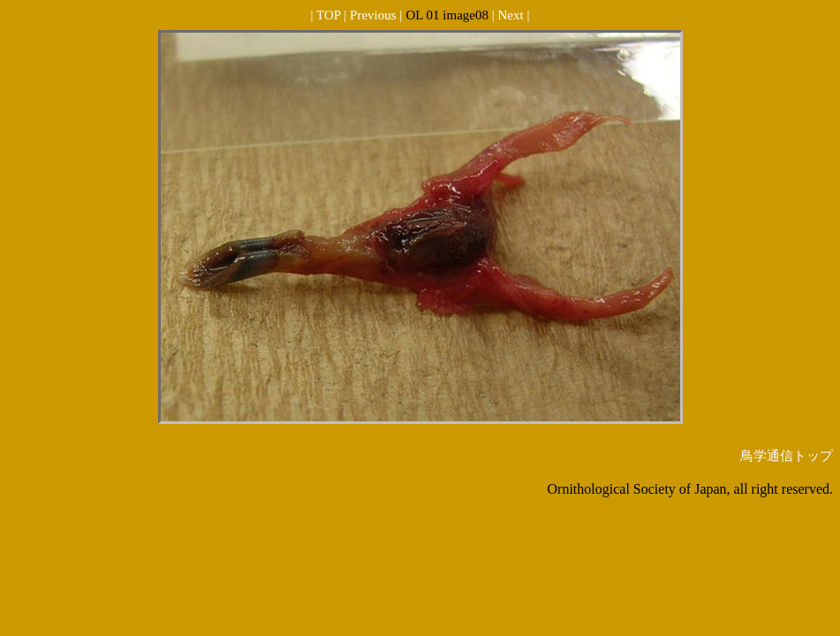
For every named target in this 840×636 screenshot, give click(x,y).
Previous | (376, 15)
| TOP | (331, 15)
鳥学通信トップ (787, 456)
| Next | (511, 15)
